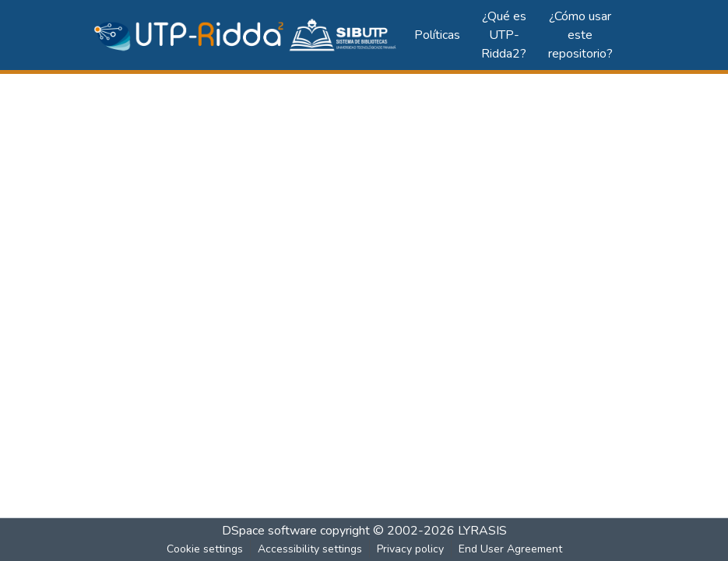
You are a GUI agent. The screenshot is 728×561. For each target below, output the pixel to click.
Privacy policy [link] (410, 549)
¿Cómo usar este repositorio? (580, 35)
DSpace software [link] (269, 531)
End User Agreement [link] (510, 549)
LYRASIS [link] (482, 531)
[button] (246, 35)
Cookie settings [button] (205, 549)
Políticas (437, 35)
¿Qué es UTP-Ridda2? (504, 35)
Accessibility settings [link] (310, 549)
